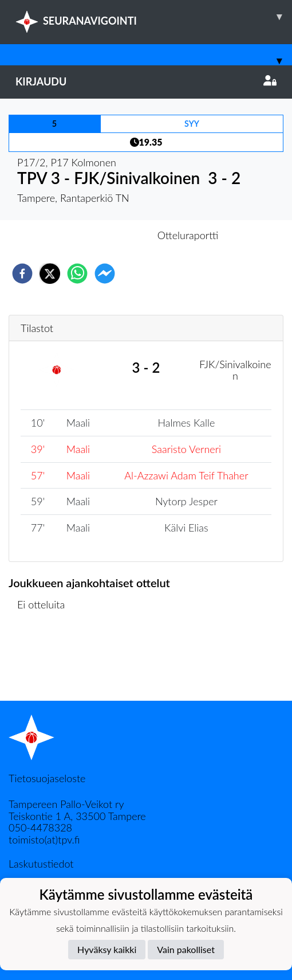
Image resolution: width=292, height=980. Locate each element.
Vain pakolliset (186, 949)
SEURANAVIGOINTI (154, 17)
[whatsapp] (77, 274)
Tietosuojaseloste (47, 778)
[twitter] (50, 274)
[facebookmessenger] (105, 274)
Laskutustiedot (41, 864)
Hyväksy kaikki (107, 949)
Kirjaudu (146, 81)
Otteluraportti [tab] (188, 235)
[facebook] (22, 274)
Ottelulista (46, 662)
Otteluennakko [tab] (106, 235)
